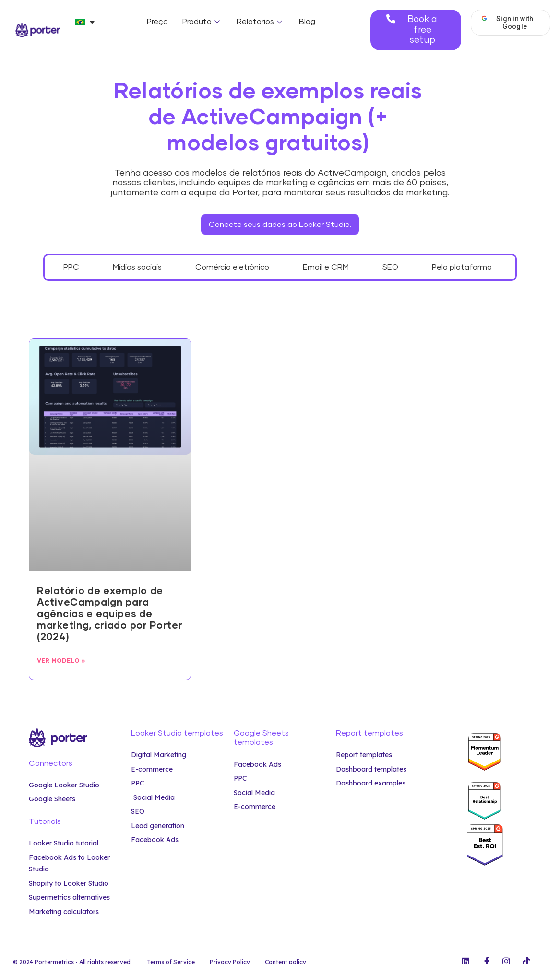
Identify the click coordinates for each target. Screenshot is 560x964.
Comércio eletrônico (232, 254)
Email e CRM (326, 254)
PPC (71, 254)
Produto (202, 22)
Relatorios (261, 22)
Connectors (51, 750)
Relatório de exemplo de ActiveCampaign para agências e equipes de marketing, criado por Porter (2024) (110, 601)
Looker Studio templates (177, 720)
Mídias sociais (137, 254)
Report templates (369, 720)
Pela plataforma (462, 254)
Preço (157, 22)
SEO (390, 254)
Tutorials (45, 808)
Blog (307, 22)
